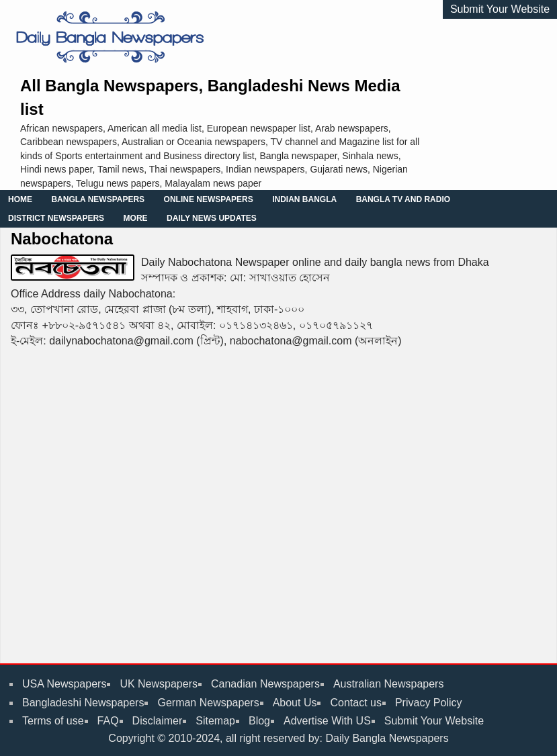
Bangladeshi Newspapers (83, 703)
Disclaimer (158, 721)
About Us (295, 703)
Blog (259, 721)
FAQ (108, 721)
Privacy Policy (429, 703)
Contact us (355, 703)
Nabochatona (62, 239)
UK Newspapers (159, 684)
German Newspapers (208, 703)
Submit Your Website (500, 9)
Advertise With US (327, 721)
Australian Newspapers (389, 684)
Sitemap (215, 721)
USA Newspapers (64, 684)
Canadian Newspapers (265, 684)
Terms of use (53, 721)
